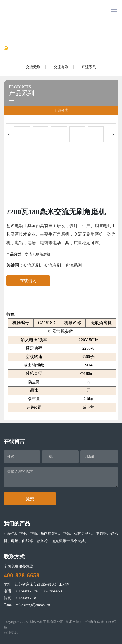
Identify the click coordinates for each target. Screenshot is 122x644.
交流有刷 (61, 67)
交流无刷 (33, 67)
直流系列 (89, 67)
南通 (100, 622)
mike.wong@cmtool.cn (33, 605)
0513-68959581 (26, 598)
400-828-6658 (51, 591)
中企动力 (89, 622)
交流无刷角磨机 (38, 254)
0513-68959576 (26, 591)
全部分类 (61, 110)
